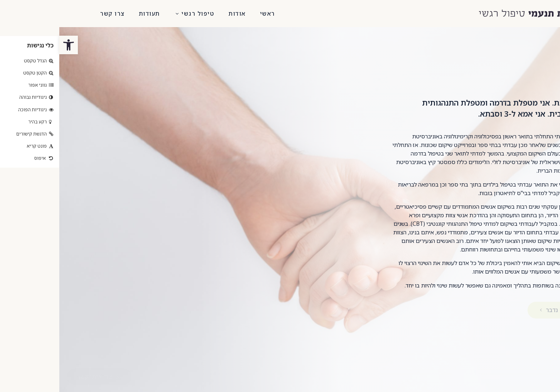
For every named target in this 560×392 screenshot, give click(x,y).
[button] (40, 377)
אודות (178, 14)
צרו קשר (53, 14)
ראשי (208, 14)
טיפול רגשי (135, 14)
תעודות (90, 14)
